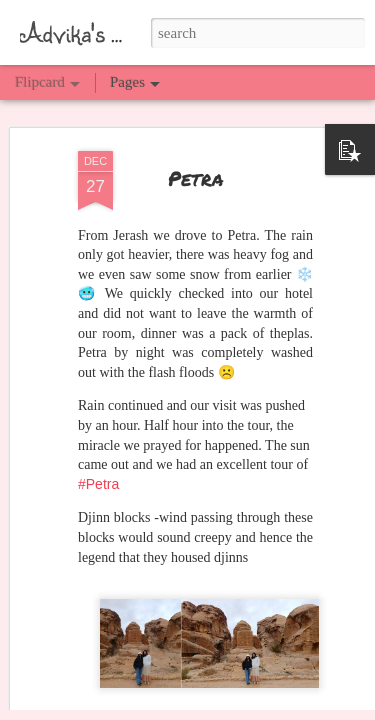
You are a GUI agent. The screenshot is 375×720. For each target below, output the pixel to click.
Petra (196, 135)
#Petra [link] (98, 441)
